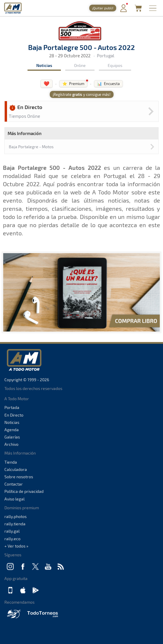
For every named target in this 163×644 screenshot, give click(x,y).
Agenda (12, 430)
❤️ (47, 83)
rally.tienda (15, 524)
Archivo (11, 444)
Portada (12, 407)
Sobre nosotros (19, 477)
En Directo (14, 415)
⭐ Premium (73, 84)
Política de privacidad (24, 491)
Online (80, 65)
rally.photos (16, 516)
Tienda (11, 462)
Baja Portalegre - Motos (31, 147)
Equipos (115, 65)
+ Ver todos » (16, 546)
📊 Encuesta (108, 84)
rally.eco (12, 539)
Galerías (12, 437)
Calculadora (16, 469)
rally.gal (12, 531)
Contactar (14, 484)
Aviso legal (14, 499)
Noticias (44, 65)
